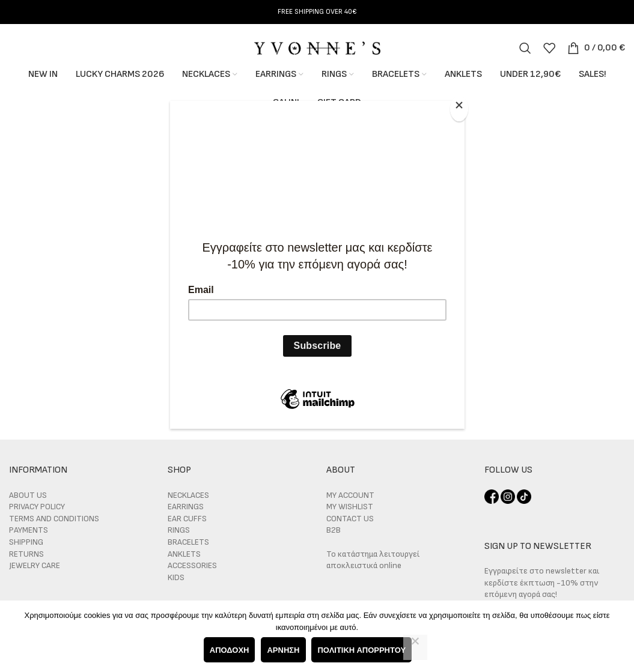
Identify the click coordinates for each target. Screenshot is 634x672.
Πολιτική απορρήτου (362, 650)
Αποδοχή (230, 650)
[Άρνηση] (415, 647)
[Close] (462, 107)
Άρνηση (284, 650)
